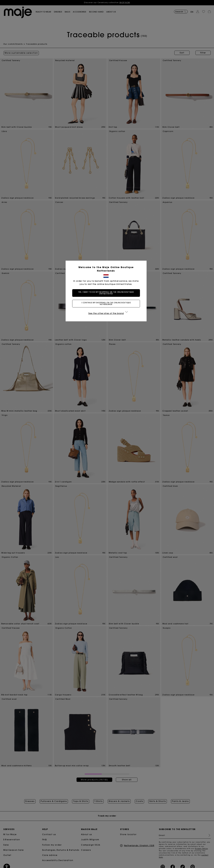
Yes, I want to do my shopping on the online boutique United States (107, 293)
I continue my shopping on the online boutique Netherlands (107, 304)
